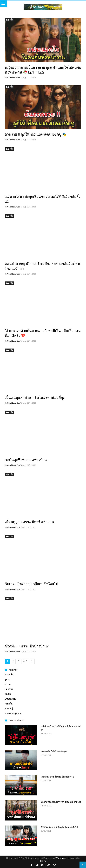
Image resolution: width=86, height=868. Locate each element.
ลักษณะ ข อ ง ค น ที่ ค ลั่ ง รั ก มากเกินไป (59, 827)
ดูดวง (7, 679)
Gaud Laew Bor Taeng (16, 78)
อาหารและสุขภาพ (13, 713)
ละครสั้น (9, 20)
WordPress (61, 858)
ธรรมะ (8, 684)
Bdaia (43, 861)
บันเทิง (8, 694)
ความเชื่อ (9, 675)
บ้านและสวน (10, 699)
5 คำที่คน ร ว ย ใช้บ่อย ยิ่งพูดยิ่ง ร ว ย (57, 777)
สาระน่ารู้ (9, 709)
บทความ (9, 689)
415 (25, 661)
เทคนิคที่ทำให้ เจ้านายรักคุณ (54, 752)
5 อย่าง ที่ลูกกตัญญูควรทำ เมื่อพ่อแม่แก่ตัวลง (61, 802)
